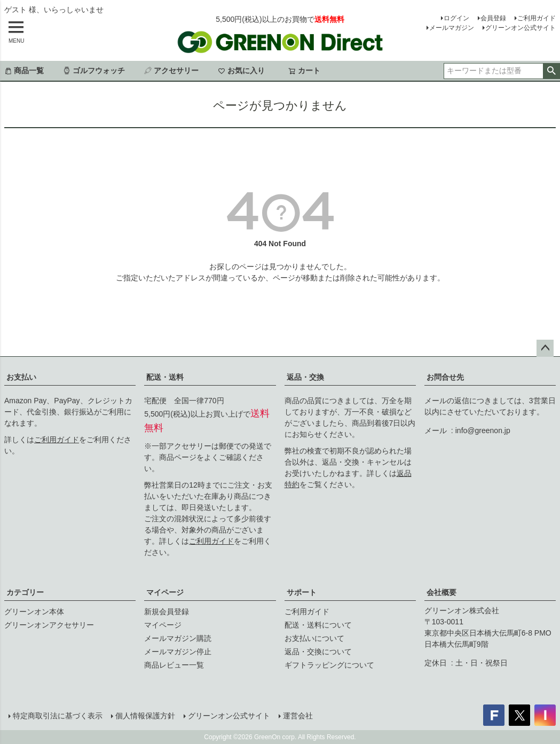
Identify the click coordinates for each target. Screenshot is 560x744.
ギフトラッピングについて (329, 665)
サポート (302, 592)
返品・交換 (305, 377)
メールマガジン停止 (178, 652)
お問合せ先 (445, 377)
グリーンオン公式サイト (520, 28)
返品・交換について (318, 652)
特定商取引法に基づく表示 (58, 716)
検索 (551, 71)
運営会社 (298, 716)
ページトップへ (545, 348)
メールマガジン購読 (178, 638)
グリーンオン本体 (34, 612)
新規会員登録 (167, 612)
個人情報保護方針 (145, 716)
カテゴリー (25, 592)
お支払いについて (314, 638)
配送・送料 (165, 377)
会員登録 (493, 18)
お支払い (21, 377)
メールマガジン (452, 28)
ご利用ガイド (537, 18)
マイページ (165, 592)
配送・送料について (318, 625)
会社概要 (441, 592)
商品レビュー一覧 (174, 665)
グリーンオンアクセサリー (49, 625)
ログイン (456, 18)
